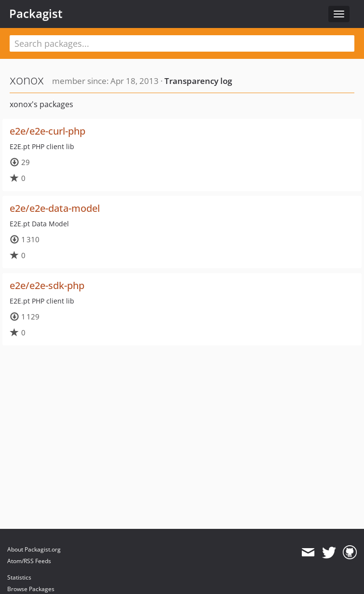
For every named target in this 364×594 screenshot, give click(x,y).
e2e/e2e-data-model (55, 208)
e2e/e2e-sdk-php (47, 285)
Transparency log (198, 81)
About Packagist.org (34, 549)
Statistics (19, 577)
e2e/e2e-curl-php (47, 131)
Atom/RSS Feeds (29, 561)
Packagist (36, 14)
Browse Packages (31, 589)
